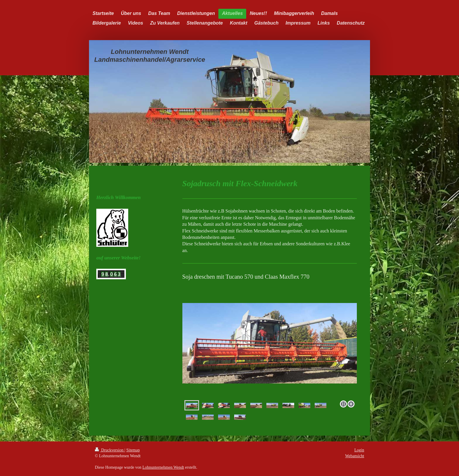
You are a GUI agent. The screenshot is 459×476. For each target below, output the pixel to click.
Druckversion (110, 450)
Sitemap (133, 450)
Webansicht (355, 456)
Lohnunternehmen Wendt (163, 467)
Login (359, 450)
